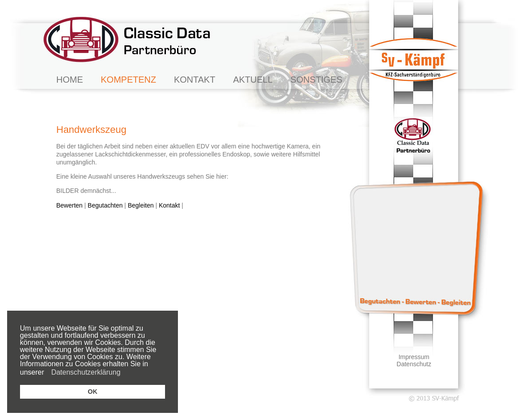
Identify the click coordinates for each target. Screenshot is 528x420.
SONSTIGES (316, 80)
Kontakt (169, 205)
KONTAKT (195, 80)
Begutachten (105, 205)
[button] (47, 373)
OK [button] (93, 392)
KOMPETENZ (129, 80)
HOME (70, 80)
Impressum (414, 357)
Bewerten (70, 205)
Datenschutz (414, 364)
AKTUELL (253, 80)
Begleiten (141, 205)
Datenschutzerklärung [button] (86, 372)
